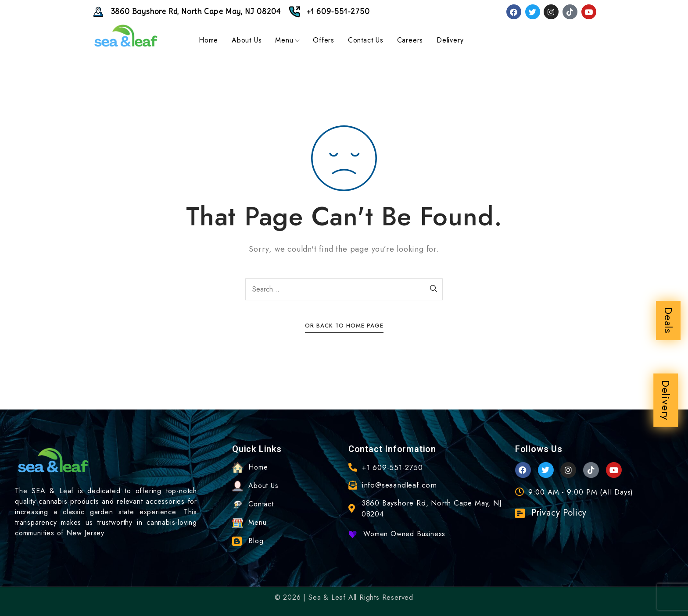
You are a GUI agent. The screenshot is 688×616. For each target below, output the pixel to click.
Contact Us (366, 40)
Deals (668, 320)
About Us (247, 40)
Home (208, 40)
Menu (287, 40)
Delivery (666, 400)
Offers (324, 40)
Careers (410, 40)
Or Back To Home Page (344, 326)
